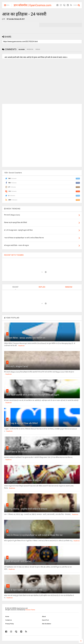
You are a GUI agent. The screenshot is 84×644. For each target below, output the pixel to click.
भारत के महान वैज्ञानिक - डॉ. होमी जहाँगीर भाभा (24, 590)
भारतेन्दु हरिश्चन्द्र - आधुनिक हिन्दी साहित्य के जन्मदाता (27, 509)
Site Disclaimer (47, 624)
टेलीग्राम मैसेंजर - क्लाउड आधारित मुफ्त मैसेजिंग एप (26, 338)
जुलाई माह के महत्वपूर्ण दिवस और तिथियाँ (22, 423)
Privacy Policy (9, 624)
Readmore (21, 346)
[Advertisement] (42, 135)
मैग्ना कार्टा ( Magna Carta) (17, 366)
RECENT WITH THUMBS (14, 255)
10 (8, 586)
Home (7, 617)
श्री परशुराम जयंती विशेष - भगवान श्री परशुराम (24, 480)
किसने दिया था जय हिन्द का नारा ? (19, 452)
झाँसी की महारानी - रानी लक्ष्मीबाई (19, 562)
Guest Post (45, 620)
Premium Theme (30, 610)
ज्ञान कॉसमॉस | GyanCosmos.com (32, 5)
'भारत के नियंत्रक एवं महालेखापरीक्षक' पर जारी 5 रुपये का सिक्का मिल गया (34, 535)
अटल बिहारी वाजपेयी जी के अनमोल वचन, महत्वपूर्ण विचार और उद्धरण (33, 395)
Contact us (9, 620)
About (44, 617)
